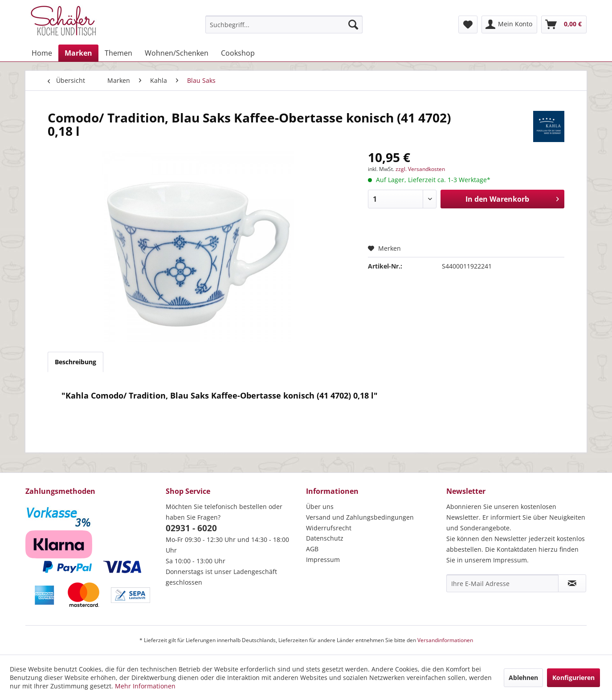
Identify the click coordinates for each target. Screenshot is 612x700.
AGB (312, 549)
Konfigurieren (573, 678)
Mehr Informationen (145, 686)
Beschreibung (75, 362)
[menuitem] (284, 24)
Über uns (320, 507)
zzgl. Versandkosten (420, 169)
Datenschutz (325, 538)
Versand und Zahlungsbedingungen (360, 517)
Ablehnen (523, 678)
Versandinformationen (445, 640)
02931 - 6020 (191, 528)
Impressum (323, 560)
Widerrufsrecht (329, 528)
